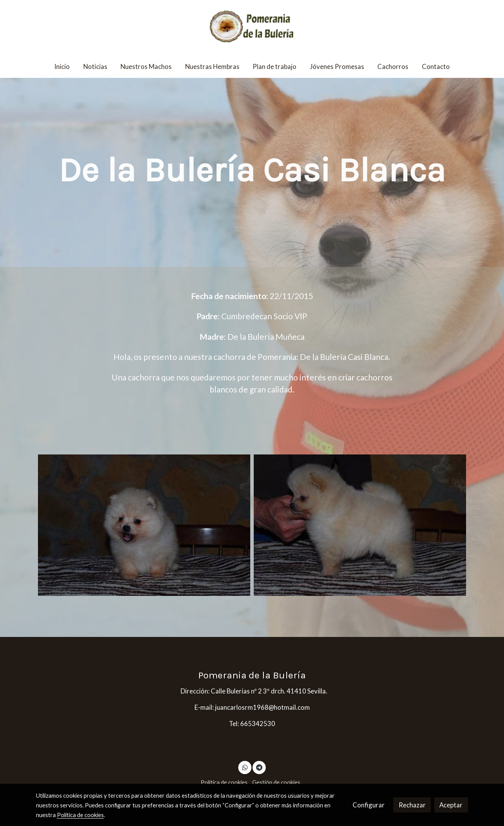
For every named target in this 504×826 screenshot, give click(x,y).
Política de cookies (224, 782)
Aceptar (451, 805)
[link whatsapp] (245, 767)
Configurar (369, 805)
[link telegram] (259, 767)
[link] (252, 28)
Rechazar (412, 805)
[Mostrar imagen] (144, 525)
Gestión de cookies (276, 782)
